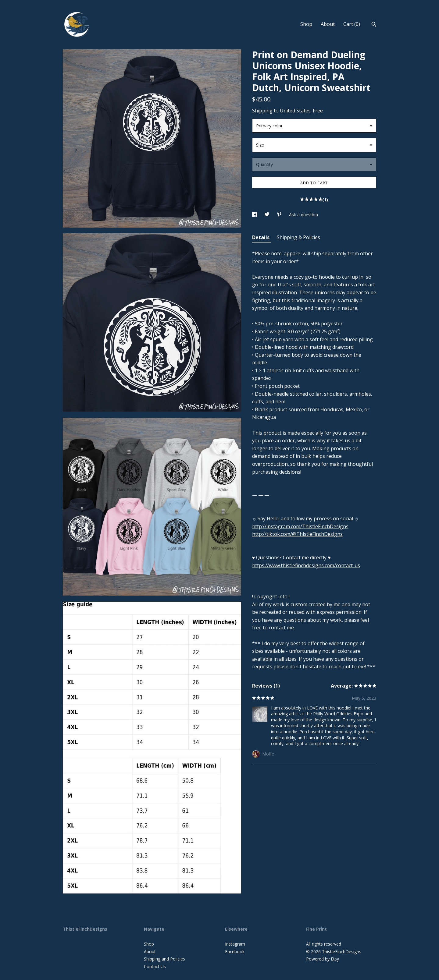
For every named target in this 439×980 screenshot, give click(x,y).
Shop (306, 24)
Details (261, 237)
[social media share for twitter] (268, 215)
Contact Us (155, 966)
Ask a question (303, 215)
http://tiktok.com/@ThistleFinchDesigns (297, 534)
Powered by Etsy (323, 959)
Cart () (352, 24)
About (328, 24)
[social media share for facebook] (255, 215)
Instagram (235, 944)
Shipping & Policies (298, 237)
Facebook (235, 952)
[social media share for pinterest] (280, 215)
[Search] (374, 25)
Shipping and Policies (164, 959)
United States (295, 111)
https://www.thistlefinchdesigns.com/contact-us (306, 565)
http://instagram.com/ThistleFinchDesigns (300, 526)
